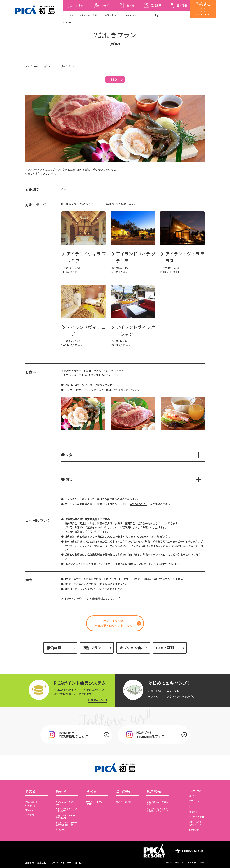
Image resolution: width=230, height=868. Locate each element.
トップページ (32, 66)
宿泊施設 (54, 648)
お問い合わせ (195, 830)
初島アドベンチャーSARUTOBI (65, 817)
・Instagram (130, 15)
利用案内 (193, 811)
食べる (91, 792)
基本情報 (29, 815)
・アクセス (68, 15)
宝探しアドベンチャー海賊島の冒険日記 (66, 824)
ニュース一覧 (195, 790)
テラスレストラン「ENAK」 (95, 803)
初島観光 (154, 792)
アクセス (193, 806)
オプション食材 (132, 648)
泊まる (31, 792)
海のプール (61, 829)
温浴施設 (123, 792)
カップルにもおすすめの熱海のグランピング (157, 810)
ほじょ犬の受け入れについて (196, 823)
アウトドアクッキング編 (180, 696)
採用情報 (29, 862)
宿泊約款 (79, 862)
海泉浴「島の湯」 (125, 802)
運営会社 (42, 862)
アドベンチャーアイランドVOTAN (66, 810)
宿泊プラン (49, 66)
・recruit (67, 22)
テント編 (153, 696)
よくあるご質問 (196, 817)
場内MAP (193, 796)
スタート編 (154, 691)
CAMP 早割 (165, 648)
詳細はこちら (96, 700)
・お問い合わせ (110, 15)
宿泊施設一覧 (32, 802)
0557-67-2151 (139, 504)
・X (144, 15)
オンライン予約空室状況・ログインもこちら (113, 623)
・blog (155, 15)
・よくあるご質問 (88, 15)
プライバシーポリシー (60, 862)
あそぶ (61, 792)
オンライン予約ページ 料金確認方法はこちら (89, 599)
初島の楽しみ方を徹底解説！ (157, 803)
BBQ (114, 79)
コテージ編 (173, 691)
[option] (83, 414)
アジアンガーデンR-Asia (65, 803)
